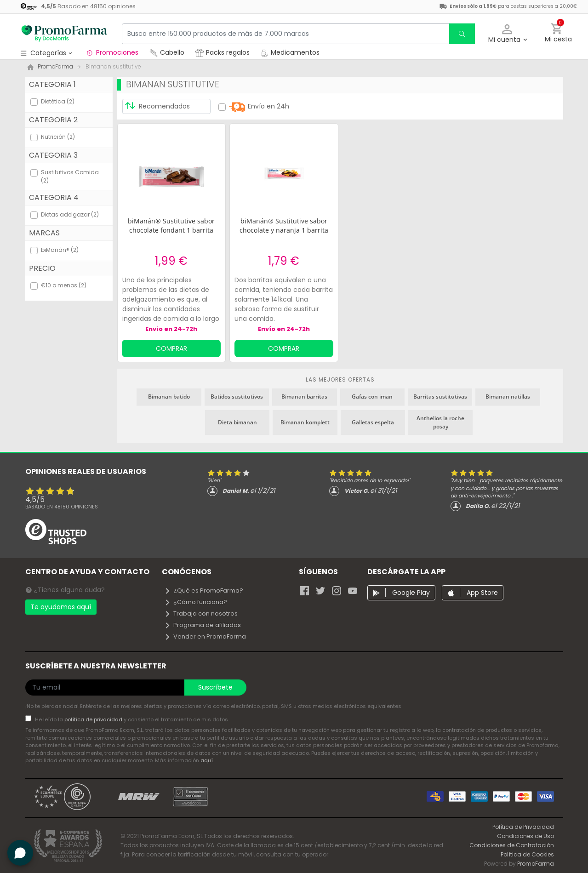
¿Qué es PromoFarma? (204, 591)
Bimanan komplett (305, 422)
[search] (462, 34)
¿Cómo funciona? (196, 602)
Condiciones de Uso (525, 836)
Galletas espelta (373, 422)
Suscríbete (215, 687)
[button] (507, 34)
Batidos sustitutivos (237, 397)
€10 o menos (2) (64, 285)
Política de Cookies (527, 854)
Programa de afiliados (203, 625)
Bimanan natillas (508, 397)
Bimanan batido (169, 397)
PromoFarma (536, 864)
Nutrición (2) (58, 137)
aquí (207, 760)
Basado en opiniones (62, 507)
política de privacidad (94, 719)
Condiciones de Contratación (512, 845)
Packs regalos (223, 52)
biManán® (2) (60, 250)
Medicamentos (290, 52)
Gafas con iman (372, 397)
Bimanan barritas (304, 397)
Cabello (167, 52)
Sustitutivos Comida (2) (70, 176)
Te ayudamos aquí (61, 607)
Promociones (112, 52)
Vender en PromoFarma (205, 636)
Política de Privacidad (523, 827)
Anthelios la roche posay (440, 422)
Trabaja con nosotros (201, 613)
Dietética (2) (58, 101)
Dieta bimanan (237, 422)
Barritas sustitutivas (440, 397)
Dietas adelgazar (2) (70, 214)
